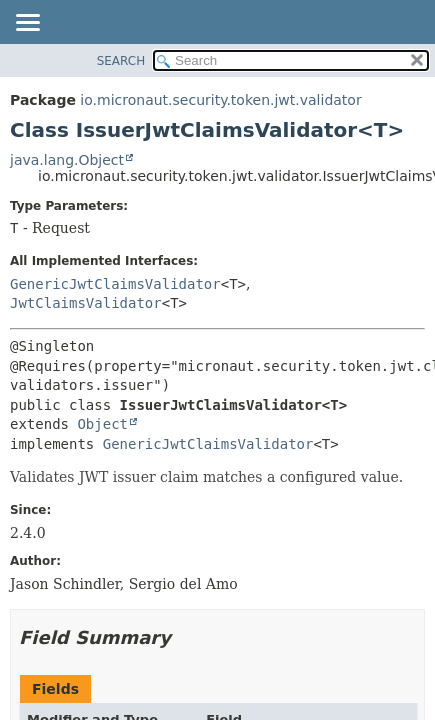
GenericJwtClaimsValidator (115, 284)
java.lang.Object (67, 160)
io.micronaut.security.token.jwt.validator (220, 100)
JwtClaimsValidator (86, 303)
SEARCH (121, 61)
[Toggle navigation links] (27, 24)
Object (102, 424)
